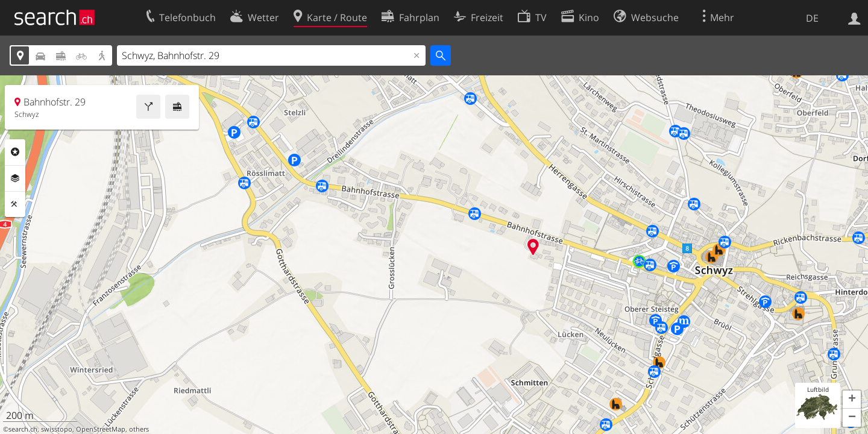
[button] (852, 400)
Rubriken (15, 152)
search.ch (23, 429)
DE (812, 18)
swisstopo (57, 429)
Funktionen (15, 204)
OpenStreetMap (101, 429)
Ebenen (15, 178)
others (139, 429)
